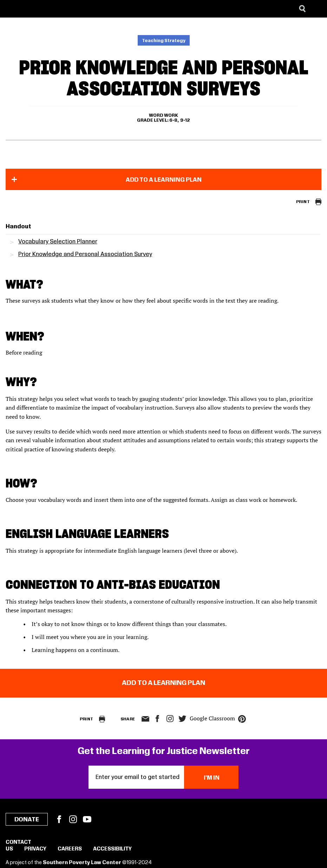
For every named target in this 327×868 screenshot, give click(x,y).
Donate (27, 820)
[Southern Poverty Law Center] (12, 9)
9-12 (185, 120)
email (146, 719)
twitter (183, 719)
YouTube (87, 819)
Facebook (59, 819)
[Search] (302, 9)
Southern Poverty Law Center (82, 863)
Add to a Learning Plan (164, 180)
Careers (70, 849)
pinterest (242, 719)
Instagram (170, 719)
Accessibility (112, 849)
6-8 (173, 120)
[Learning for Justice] (41, 9)
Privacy (35, 849)
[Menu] (316, 9)
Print (303, 202)
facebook (157, 719)
